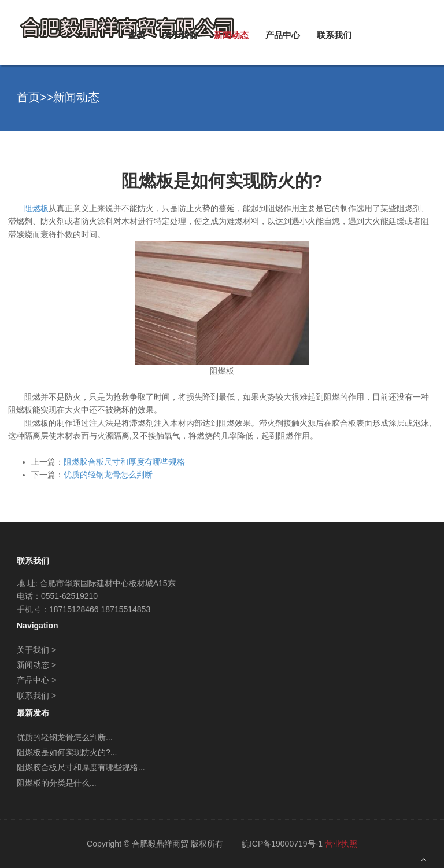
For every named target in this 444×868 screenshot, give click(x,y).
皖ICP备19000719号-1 (282, 844)
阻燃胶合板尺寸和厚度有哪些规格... (81, 767)
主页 (137, 35)
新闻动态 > (36, 665)
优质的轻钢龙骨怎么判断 (108, 475)
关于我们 (180, 35)
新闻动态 (231, 35)
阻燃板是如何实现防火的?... (67, 752)
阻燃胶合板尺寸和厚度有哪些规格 (124, 462)
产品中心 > (36, 680)
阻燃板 (36, 208)
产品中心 (283, 35)
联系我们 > (36, 696)
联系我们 (334, 35)
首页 (28, 97)
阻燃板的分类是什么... (57, 783)
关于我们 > (36, 650)
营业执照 (341, 844)
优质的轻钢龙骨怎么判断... (65, 737)
